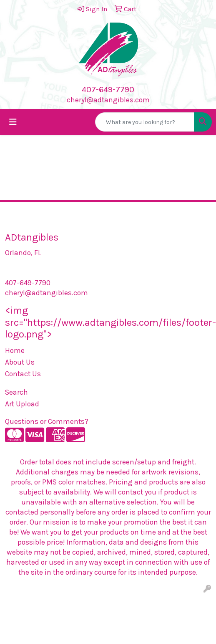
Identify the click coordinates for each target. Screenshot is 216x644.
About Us (20, 362)
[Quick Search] (145, 122)
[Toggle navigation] (13, 122)
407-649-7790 (108, 90)
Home (15, 350)
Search (16, 392)
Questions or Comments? (47, 421)
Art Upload (22, 404)
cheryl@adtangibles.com (108, 100)
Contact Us (23, 374)
